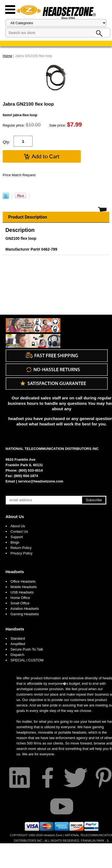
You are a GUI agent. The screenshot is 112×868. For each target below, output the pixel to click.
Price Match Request (19, 175)
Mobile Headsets (24, 587)
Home (7, 56)
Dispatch (18, 655)
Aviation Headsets (25, 609)
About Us (15, 517)
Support (17, 537)
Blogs (15, 542)
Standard (18, 638)
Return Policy (21, 548)
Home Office (20, 598)
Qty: (7, 142)
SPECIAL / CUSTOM (27, 660)
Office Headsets (23, 581)
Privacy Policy (22, 553)
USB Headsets (22, 592)
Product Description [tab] (28, 217)
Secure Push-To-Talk (27, 649)
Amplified (18, 644)
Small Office (20, 603)
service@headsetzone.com (41, 481)
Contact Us (19, 531)
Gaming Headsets (25, 614)
